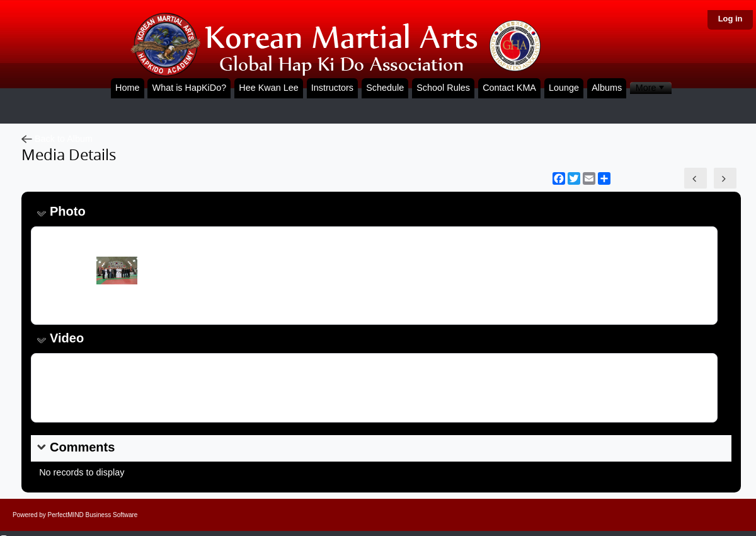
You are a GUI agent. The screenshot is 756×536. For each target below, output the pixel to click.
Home (127, 88)
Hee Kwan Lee (268, 88)
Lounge (564, 88)
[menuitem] (650, 88)
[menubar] (650, 88)
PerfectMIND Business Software (93, 515)
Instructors (332, 88)
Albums (607, 88)
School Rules (443, 88)
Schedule (385, 88)
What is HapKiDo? (190, 88)
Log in (730, 19)
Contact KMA (509, 88)
